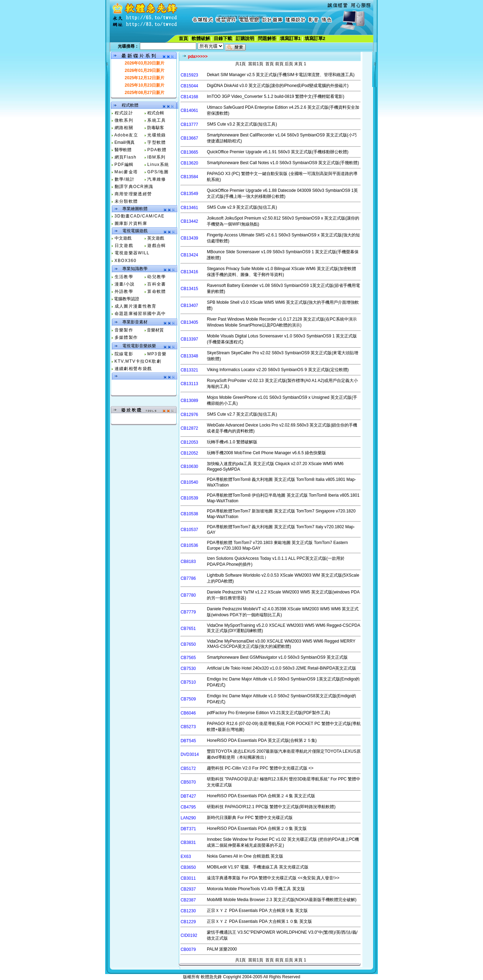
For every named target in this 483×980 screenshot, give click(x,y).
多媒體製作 (126, 337)
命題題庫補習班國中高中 (140, 314)
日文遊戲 (124, 246)
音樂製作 (124, 330)
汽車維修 (157, 179)
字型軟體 (157, 142)
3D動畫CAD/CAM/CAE (140, 216)
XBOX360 (126, 261)
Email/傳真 (125, 142)
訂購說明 (245, 38)
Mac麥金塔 (126, 172)
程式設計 (124, 113)
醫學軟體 (123, 150)
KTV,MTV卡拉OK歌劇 (138, 361)
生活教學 (124, 277)
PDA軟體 (157, 150)
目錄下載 (223, 38)
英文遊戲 (156, 238)
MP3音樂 (157, 354)
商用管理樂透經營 (133, 194)
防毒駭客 (156, 128)
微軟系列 (124, 120)
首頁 (183, 38)
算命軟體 (157, 291)
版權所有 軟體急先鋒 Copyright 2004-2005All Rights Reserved (242, 977)
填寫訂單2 (315, 38)
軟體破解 (201, 38)
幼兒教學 (157, 277)
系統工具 (157, 120)
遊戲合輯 (157, 246)
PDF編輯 (124, 165)
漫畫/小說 (125, 284)
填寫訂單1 (290, 38)
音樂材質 (155, 330)
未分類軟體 (126, 201)
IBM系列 (156, 157)
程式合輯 (156, 113)
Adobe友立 (126, 135)
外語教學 (124, 291)
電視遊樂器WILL (132, 253)
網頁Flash (126, 157)
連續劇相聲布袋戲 (133, 369)
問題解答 (267, 38)
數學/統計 (125, 179)
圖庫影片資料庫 (131, 223)
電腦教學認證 (127, 299)
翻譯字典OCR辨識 (134, 187)
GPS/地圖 (158, 172)
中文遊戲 (123, 238)
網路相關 (124, 128)
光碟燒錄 (157, 135)
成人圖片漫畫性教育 (136, 306)
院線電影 (124, 354)
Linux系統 (158, 165)
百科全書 (157, 284)
